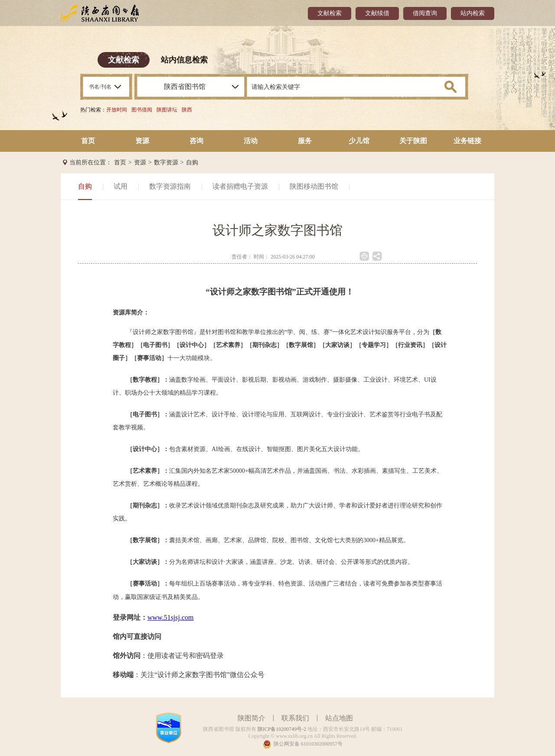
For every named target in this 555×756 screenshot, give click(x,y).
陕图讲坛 (167, 110)
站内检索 (473, 13)
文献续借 (377, 13)
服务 (305, 141)
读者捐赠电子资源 (240, 186)
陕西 (187, 110)
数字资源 (166, 162)
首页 (88, 141)
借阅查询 (425, 13)
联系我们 (295, 718)
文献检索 (330, 13)
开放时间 (117, 110)
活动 (251, 141)
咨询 (196, 141)
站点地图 (339, 718)
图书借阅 (142, 110)
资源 (142, 141)
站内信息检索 (184, 60)
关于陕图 (413, 141)
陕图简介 (251, 718)
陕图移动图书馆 (314, 186)
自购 (192, 162)
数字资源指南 (170, 186)
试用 (121, 186)
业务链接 (467, 141)
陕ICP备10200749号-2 (282, 729)
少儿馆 (359, 141)
